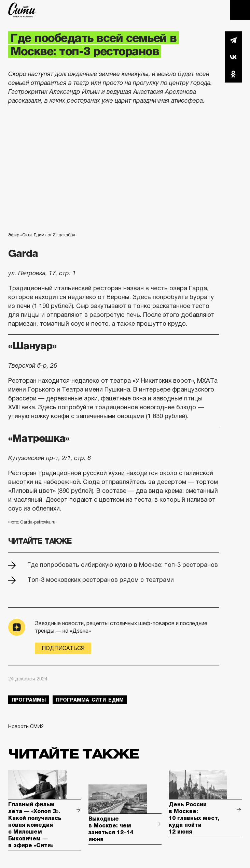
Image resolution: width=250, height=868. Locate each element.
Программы (29, 700)
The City (22, 10)
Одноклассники (233, 74)
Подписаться (63, 648)
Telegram (233, 40)
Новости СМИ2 (26, 726)
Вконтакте (233, 57)
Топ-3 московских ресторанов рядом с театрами (101, 580)
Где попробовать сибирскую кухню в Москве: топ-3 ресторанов (123, 565)
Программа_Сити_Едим (90, 700)
